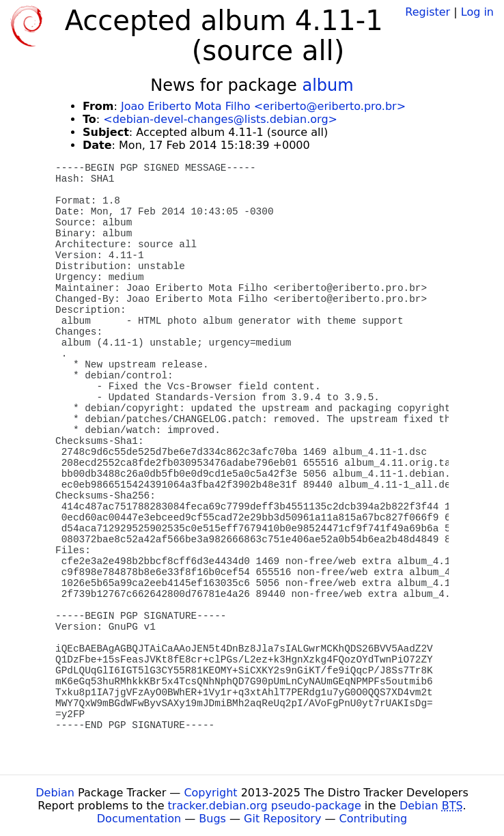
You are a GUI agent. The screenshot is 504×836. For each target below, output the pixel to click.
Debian (55, 793)
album (327, 85)
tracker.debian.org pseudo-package (265, 806)
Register (428, 12)
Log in (477, 12)
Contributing (374, 819)
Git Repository (282, 819)
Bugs (212, 819)
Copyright (210, 793)
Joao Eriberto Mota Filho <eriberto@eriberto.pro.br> (263, 106)
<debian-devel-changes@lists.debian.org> (220, 119)
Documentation (139, 819)
